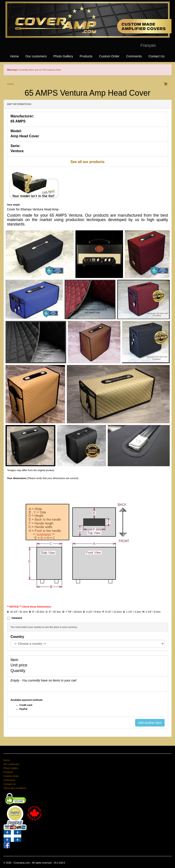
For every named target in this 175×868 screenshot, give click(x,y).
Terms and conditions (15, 788)
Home (14, 56)
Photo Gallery (63, 56)
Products (86, 56)
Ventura (17, 151)
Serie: (15, 146)
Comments (134, 56)
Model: (16, 131)
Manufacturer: (22, 116)
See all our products (88, 162)
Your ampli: (14, 205)
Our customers (36, 56)
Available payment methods (27, 700)
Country (17, 637)
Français (148, 45)
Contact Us (157, 56)
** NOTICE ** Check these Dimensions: (29, 607)
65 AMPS (18, 121)
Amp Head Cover (25, 136)
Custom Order (109, 56)
